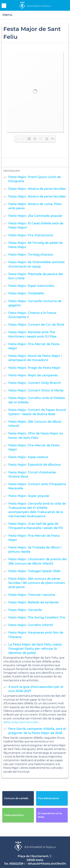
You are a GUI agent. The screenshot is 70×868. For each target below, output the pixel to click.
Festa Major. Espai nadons (28, 457)
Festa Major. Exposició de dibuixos (34, 465)
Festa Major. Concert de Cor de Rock (36, 325)
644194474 (59, 864)
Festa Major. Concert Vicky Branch (35, 383)
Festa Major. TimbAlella (26, 293)
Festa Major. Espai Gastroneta (31, 286)
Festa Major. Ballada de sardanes (33, 602)
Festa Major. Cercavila (25, 610)
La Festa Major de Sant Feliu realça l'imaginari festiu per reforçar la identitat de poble (35, 649)
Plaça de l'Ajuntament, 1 (34, 856)
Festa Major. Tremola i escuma (32, 595)
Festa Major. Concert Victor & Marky (36, 390)
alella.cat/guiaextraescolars (21, 722)
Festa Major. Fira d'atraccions (31, 235)
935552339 (16, 864)
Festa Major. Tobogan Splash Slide (34, 571)
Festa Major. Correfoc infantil (31, 625)
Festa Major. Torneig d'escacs (31, 255)
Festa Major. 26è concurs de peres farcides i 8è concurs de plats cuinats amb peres (37, 583)
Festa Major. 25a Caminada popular (35, 216)
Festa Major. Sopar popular (29, 496)
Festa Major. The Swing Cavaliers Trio (37, 617)
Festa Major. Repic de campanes (33, 375)
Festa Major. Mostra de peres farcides (37, 189)
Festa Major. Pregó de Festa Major (34, 368)
